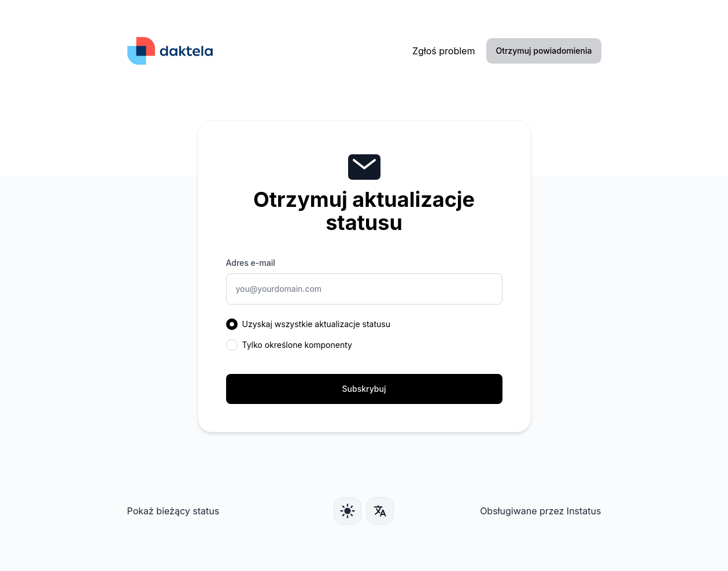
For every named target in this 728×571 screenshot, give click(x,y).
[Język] (380, 511)
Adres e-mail (251, 263)
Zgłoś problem (444, 51)
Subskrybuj (364, 389)
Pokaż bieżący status (173, 511)
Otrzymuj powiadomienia (544, 51)
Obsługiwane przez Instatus (540, 511)
